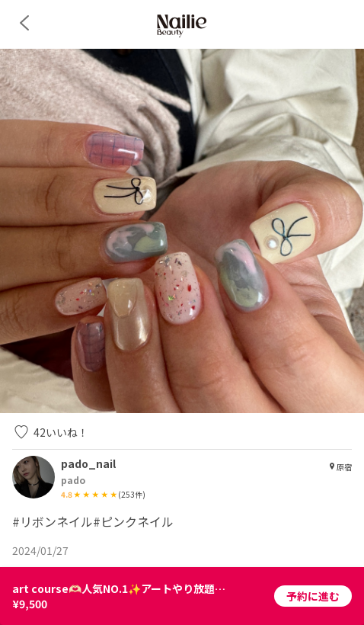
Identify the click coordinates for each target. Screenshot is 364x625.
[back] (24, 23)
